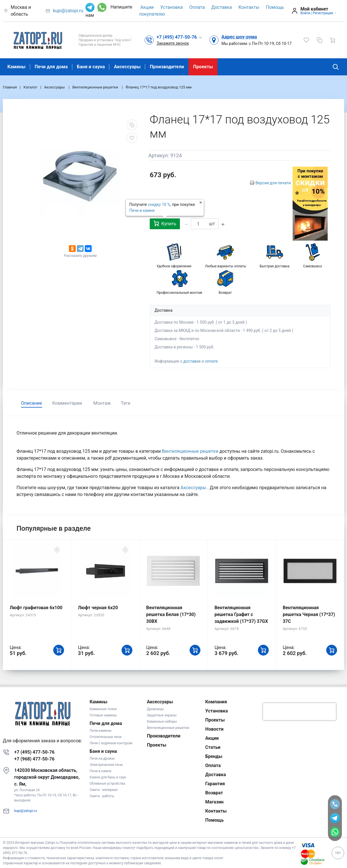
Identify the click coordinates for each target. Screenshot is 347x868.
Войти (305, 13)
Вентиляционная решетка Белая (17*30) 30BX (171, 614)
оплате (211, 361)
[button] (179, 37)
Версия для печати (273, 183)
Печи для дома (51, 67)
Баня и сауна (91, 67)
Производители (167, 67)
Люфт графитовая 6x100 (36, 608)
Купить (165, 223)
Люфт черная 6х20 (98, 608)
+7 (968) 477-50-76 (34, 759)
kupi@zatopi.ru (68, 11)
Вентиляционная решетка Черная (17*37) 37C (309, 614)
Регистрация (323, 13)
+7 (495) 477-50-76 (34, 752)
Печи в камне (142, 210)
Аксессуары (127, 67)
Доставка (221, 7)
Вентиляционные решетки (191, 451)
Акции (147, 7)
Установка (172, 7)
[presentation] (299, 712)
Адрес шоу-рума (239, 37)
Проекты (203, 67)
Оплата (197, 7)
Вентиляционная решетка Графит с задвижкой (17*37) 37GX (241, 614)
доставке (192, 361)
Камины (17, 67)
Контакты (249, 7)
